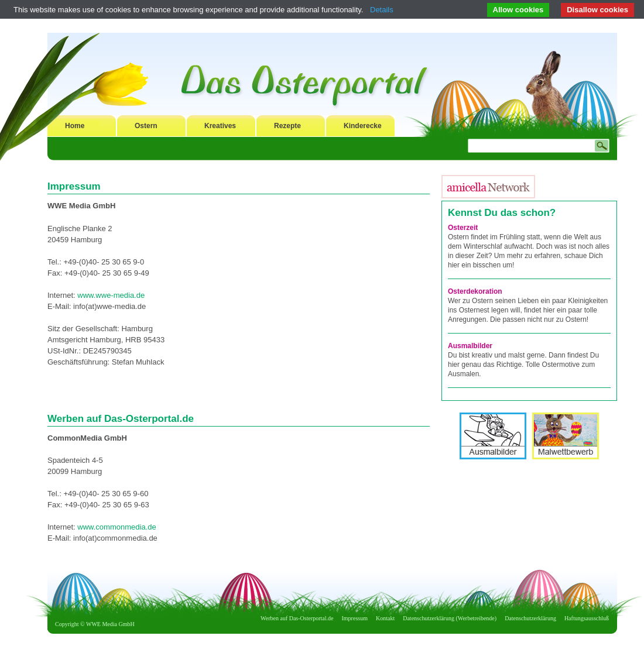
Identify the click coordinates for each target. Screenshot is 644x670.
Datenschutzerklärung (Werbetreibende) (450, 618)
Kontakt (385, 618)
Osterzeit (463, 228)
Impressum (355, 618)
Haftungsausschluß (587, 618)
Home (75, 126)
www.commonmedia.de (117, 527)
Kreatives (220, 126)
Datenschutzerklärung (530, 618)
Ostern (146, 126)
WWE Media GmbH (110, 624)
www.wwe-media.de (111, 295)
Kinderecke (363, 126)
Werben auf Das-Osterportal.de (297, 618)
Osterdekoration (475, 291)
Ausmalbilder (470, 346)
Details (382, 10)
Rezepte (287, 126)
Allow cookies (518, 10)
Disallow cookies (597, 10)
